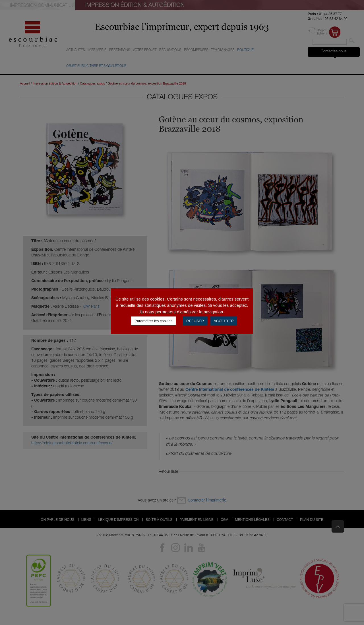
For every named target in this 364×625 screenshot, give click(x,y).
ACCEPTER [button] (224, 321)
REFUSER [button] (195, 321)
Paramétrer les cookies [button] (153, 321)
